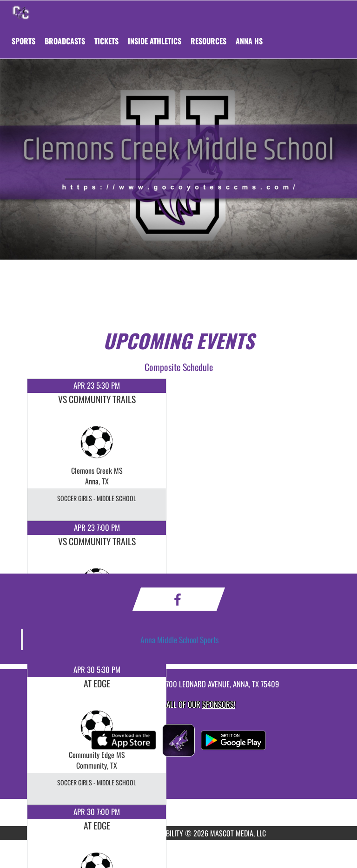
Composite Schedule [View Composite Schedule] (179, 367)
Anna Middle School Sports (180, 640)
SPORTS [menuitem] (23, 41)
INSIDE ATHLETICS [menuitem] (155, 41)
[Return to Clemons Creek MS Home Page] (21, 12)
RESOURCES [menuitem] (208, 41)
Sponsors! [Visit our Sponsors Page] (219, 704)
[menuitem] (65, 41)
